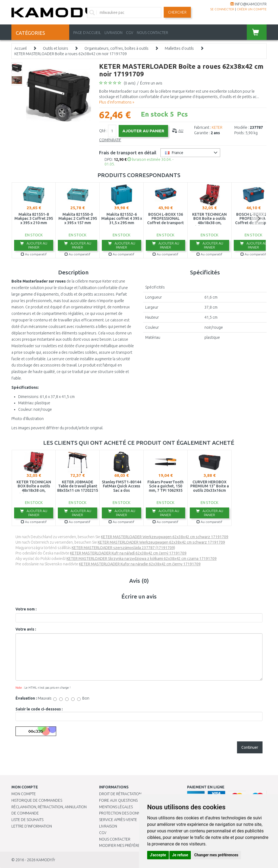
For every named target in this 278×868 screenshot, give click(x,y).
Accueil (20, 48)
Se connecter (222, 9)
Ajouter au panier (34, 245)
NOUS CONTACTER (152, 33)
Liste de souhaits (27, 820)
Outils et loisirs (56, 48)
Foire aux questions (118, 800)
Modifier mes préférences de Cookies (135, 845)
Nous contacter (115, 839)
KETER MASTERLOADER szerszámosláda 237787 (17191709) (123, 548)
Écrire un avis (151, 83)
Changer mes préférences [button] (216, 855)
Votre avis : (26, 629)
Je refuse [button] (180, 855)
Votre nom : (26, 609)
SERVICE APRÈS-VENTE (118, 820)
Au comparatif (34, 254)
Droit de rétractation (120, 794)
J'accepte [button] (158, 855)
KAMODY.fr (46, 860)
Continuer (250, 747)
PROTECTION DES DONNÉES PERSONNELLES (136, 813)
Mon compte (24, 794)
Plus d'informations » (117, 102)
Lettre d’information (32, 826)
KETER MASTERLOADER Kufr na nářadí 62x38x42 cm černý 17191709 (128, 553)
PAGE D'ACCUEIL (87, 33)
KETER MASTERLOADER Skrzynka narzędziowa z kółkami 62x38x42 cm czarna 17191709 (142, 559)
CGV (130, 33)
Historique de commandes (37, 800)
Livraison (108, 826)
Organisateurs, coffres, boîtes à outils (116, 48)
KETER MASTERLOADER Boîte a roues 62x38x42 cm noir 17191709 (71, 54)
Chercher (177, 12)
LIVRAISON (113, 33)
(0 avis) (130, 83)
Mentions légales (116, 807)
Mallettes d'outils (179, 48)
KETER (217, 127)
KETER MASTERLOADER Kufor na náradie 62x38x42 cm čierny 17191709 (140, 564)
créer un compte (252, 9)
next (258, 219)
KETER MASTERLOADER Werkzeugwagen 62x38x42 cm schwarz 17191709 (165, 537)
